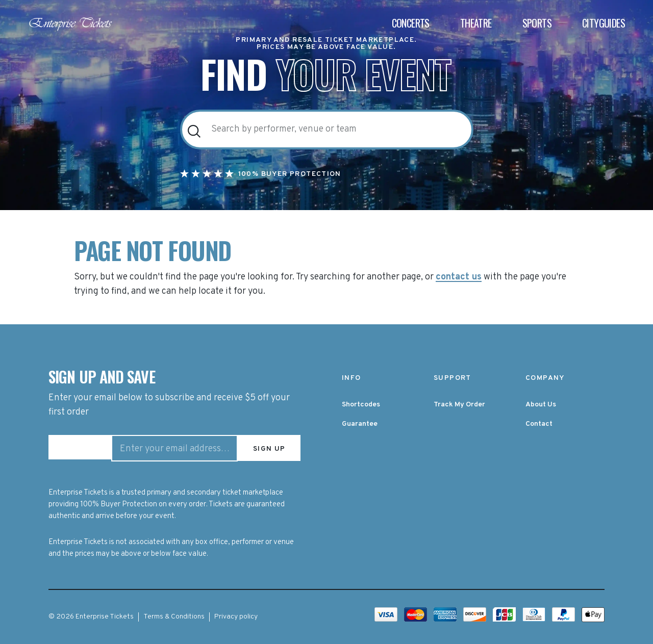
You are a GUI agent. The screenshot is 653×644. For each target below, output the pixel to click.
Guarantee (360, 424)
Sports (537, 23)
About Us (541, 405)
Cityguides (604, 23)
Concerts (411, 23)
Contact (539, 424)
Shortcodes (361, 405)
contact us (459, 277)
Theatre (476, 23)
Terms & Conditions (174, 616)
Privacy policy (236, 616)
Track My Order (459, 405)
